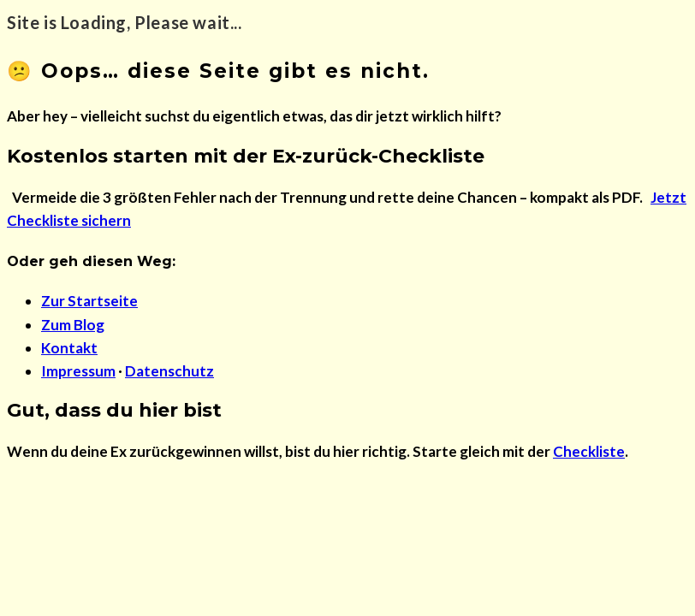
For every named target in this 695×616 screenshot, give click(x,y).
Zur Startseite (89, 301)
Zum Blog (73, 325)
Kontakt (69, 348)
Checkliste (589, 451)
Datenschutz (169, 371)
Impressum (78, 371)
